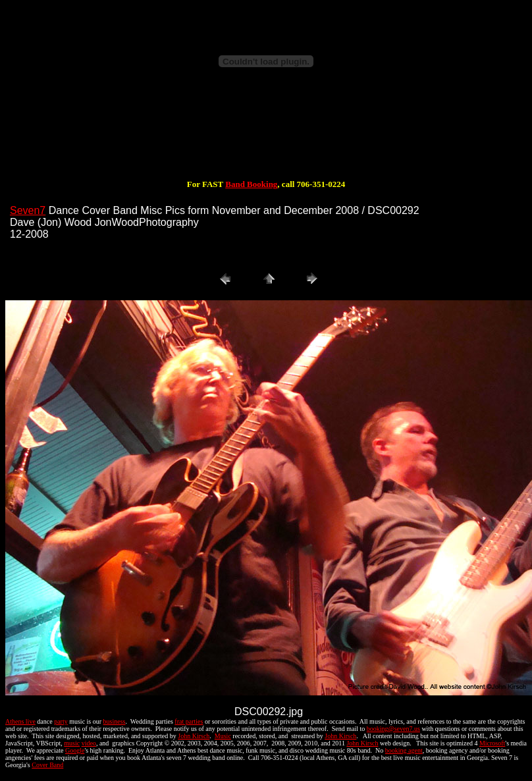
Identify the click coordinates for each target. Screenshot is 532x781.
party (61, 721)
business (115, 721)
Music (223, 736)
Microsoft (492, 743)
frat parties (189, 721)
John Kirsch (194, 736)
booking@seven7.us (393, 729)
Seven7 (28, 210)
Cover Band (47, 765)
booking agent (404, 750)
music (72, 743)
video (89, 743)
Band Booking (251, 184)
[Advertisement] (266, 137)
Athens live (20, 721)
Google (75, 750)
